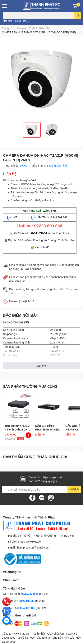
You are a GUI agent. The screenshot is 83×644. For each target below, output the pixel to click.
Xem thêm (42, 366)
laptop (18, 21)
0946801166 (33, 541)
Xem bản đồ (42, 247)
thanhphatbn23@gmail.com (33, 547)
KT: (13, 217)
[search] (78, 15)
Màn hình (8, 21)
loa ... (26, 21)
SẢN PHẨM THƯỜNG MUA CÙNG (30, 386)
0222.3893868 (30, 594)
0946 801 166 (59, 217)
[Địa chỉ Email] (41, 489)
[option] (32, 130)
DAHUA (25, 165)
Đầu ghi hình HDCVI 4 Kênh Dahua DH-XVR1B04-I (18, 430)
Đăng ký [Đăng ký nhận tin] (74, 489)
